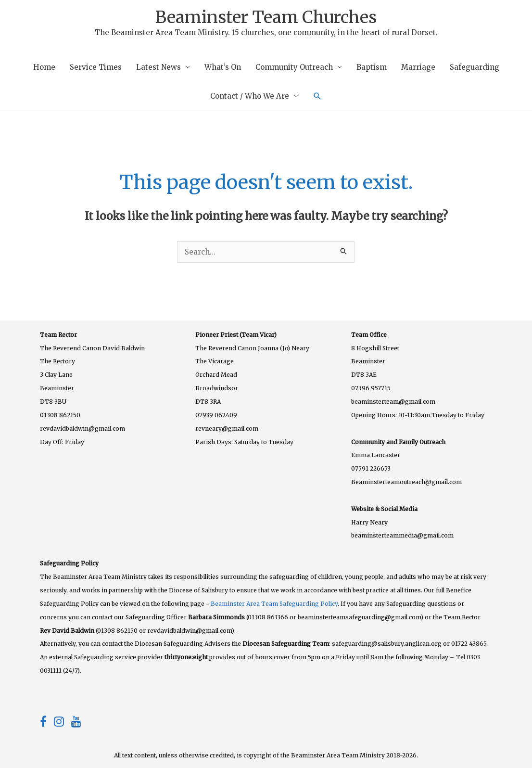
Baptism (372, 67)
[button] (317, 96)
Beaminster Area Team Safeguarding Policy (274, 604)
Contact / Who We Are (250, 96)
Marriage (418, 67)
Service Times (96, 67)
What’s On (223, 67)
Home (44, 67)
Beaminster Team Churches (266, 17)
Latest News (158, 67)
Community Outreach (294, 67)
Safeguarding (475, 67)
